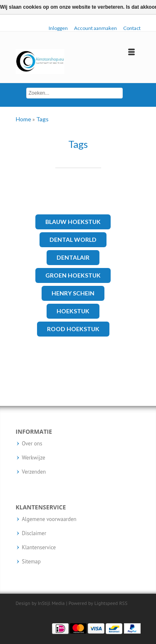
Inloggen (58, 28)
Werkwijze (34, 458)
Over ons (32, 444)
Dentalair (73, 257)
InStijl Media (51, 603)
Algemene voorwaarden (49, 519)
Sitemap (31, 562)
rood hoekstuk (73, 329)
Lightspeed (106, 603)
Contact (132, 28)
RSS (123, 603)
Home (24, 119)
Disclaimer (34, 533)
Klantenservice (39, 548)
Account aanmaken (95, 28)
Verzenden (34, 472)
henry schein (73, 293)
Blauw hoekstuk (73, 222)
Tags (42, 119)
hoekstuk (73, 311)
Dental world (73, 240)
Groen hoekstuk (73, 275)
